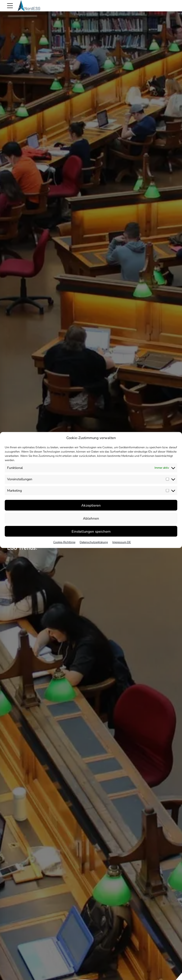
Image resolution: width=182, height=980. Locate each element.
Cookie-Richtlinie (64, 542)
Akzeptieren (91, 505)
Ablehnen (91, 518)
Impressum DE (122, 542)
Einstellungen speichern (91, 531)
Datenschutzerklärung (94, 542)
